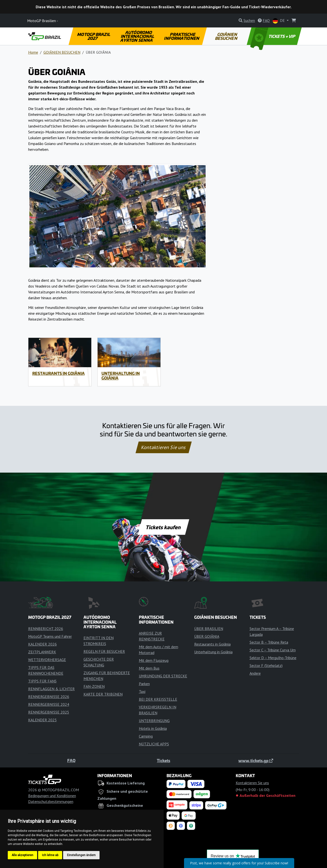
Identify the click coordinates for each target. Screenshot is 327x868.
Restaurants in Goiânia (59, 373)
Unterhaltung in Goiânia (121, 376)
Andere (255, 673)
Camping (146, 736)
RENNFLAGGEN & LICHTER (51, 689)
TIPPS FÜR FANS (42, 681)
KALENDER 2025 (42, 720)
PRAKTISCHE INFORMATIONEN (182, 36)
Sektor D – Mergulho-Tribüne (273, 658)
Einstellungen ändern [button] (81, 855)
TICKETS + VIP (273, 36)
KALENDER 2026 (42, 644)
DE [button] (279, 21)
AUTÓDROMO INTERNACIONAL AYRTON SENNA (138, 36)
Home (33, 52)
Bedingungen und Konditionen (52, 796)
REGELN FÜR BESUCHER (104, 651)
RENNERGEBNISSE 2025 (49, 712)
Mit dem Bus (149, 668)
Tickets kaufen (163, 527)
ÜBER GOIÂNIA (207, 636)
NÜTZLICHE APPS (154, 744)
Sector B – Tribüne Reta (269, 642)
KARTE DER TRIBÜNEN (103, 694)
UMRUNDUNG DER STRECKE (163, 676)
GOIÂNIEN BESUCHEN (226, 36)
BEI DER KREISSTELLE (158, 699)
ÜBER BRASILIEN (209, 629)
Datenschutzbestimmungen (51, 801)
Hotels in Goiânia (153, 728)
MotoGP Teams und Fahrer (50, 636)
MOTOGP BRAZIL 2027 (94, 36)
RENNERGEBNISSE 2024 (49, 704)
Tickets (163, 760)
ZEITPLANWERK (42, 652)
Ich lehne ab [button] (50, 855)
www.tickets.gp (256, 760)
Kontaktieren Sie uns (163, 447)
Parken (144, 684)
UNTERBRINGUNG (154, 721)
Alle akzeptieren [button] (22, 855)
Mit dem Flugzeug (154, 660)
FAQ (71, 760)
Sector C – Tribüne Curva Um (273, 650)
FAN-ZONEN (94, 686)
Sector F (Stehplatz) (266, 665)
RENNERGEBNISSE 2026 (49, 697)
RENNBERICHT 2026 (46, 629)
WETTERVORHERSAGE (47, 660)
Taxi (142, 691)
